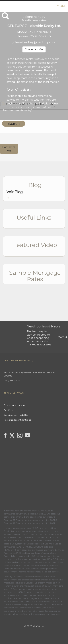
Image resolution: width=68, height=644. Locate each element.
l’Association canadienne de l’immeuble (37, 565)
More (61, 6)
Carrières (8, 410)
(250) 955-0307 (40, 36)
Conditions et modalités (16, 415)
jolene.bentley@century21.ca (34, 42)
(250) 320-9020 (40, 32)
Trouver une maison (14, 405)
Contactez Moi (34, 49)
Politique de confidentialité (17, 420)
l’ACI (33, 537)
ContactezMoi (9, 149)
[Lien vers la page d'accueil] (3, 6)
